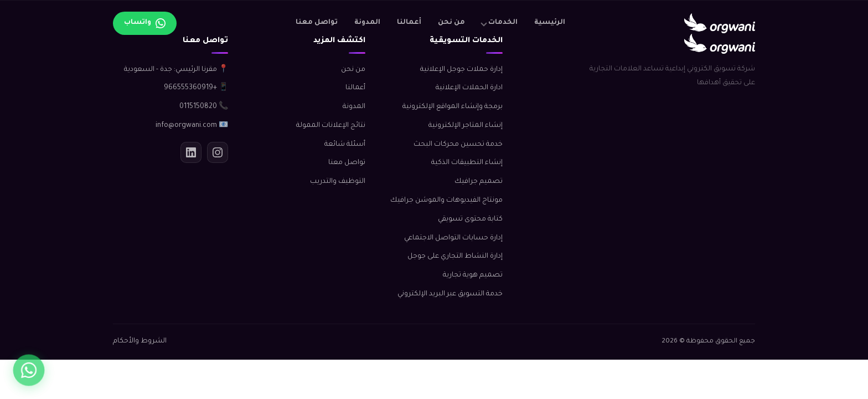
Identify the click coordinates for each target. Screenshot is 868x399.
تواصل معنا (317, 23)
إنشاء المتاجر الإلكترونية (466, 126)
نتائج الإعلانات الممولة (331, 126)
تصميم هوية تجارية (473, 275)
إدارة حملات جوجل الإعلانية (461, 70)
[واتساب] (29, 370)
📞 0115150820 (204, 107)
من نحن (451, 23)
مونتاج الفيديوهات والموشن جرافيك (446, 201)
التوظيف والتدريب (338, 182)
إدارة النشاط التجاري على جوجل (455, 257)
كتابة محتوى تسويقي (470, 219)
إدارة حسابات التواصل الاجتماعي (453, 238)
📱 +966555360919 (196, 88)
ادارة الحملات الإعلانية (469, 88)
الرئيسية (550, 23)
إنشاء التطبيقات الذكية (467, 163)
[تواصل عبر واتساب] (145, 23)
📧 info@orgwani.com (192, 126)
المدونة (367, 23)
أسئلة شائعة (345, 145)
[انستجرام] (218, 152)
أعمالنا (409, 23)
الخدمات (503, 23)
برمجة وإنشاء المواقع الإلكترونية (453, 107)
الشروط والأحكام (140, 341)
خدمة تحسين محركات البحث (458, 145)
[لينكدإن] (191, 152)
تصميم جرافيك (479, 182)
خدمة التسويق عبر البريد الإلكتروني (450, 294)
